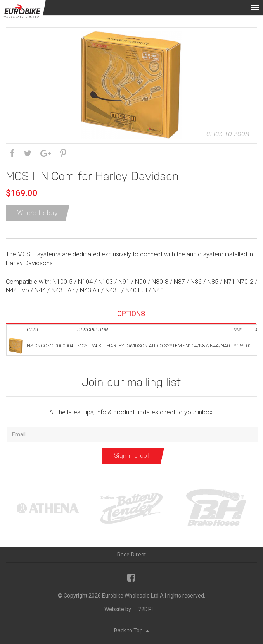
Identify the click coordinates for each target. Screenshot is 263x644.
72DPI (145, 609)
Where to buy (38, 213)
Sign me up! (132, 456)
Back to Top (131, 630)
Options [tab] (131, 313)
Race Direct (132, 555)
